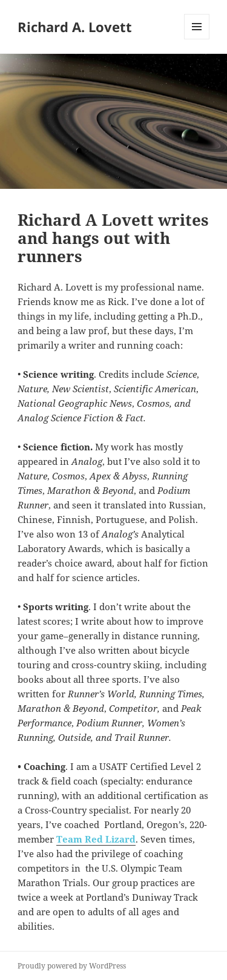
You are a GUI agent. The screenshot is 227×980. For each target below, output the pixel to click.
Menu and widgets (197, 39)
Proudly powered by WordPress (72, 966)
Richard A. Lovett (75, 27)
